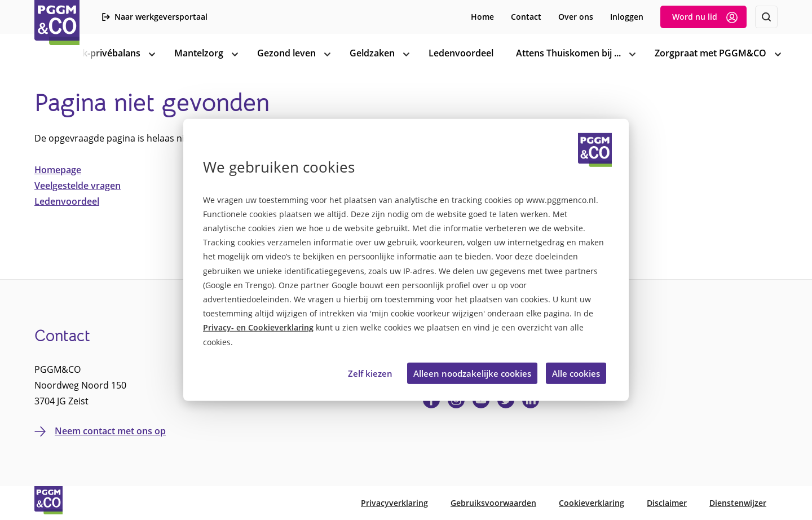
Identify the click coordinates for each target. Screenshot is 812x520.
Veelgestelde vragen (78, 186)
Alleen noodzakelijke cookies (472, 373)
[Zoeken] (766, 17)
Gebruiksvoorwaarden (493, 503)
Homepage (58, 170)
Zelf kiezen (370, 373)
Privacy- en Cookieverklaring (258, 327)
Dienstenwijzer (738, 503)
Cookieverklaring (592, 503)
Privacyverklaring (394, 503)
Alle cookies (576, 373)
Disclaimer (667, 503)
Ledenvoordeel (67, 201)
